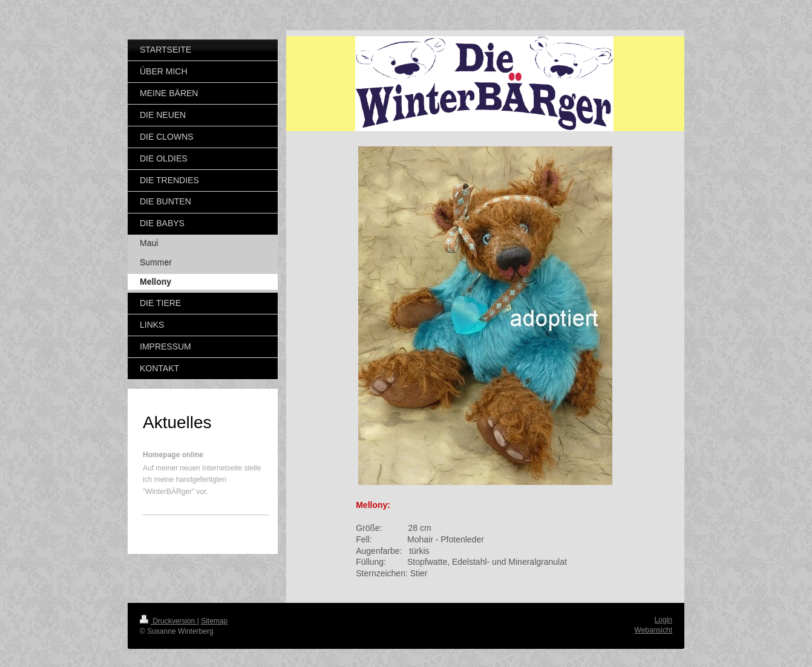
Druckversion (169, 621)
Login (663, 620)
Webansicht (653, 630)
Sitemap (214, 621)
